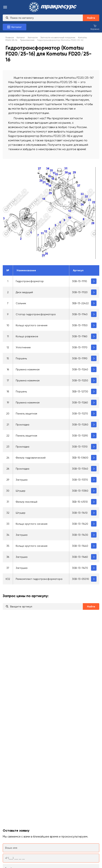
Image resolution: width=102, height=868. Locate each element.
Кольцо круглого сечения (32, 325)
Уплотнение (23, 347)
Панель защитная (26, 414)
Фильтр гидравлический (31, 458)
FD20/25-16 (11, 40)
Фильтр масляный (27, 502)
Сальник (21, 303)
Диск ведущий (24, 292)
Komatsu (83, 37)
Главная (10, 37)
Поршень (21, 358)
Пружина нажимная (28, 369)
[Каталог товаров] (15, 27)
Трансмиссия (27, 40)
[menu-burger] (5, 7)
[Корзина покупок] (95, 27)
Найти (91, 18)
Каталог (21, 37)
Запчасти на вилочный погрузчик (58, 37)
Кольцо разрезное (27, 336)
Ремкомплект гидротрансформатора (39, 579)
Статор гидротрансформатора (36, 314)
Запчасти (33, 37)
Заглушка (22, 480)
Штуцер (21, 491)
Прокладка (22, 425)
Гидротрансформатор (30, 281)
